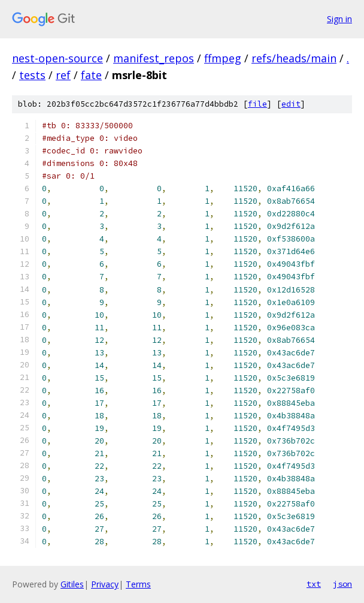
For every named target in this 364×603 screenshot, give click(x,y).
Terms (138, 584)
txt (314, 584)
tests (32, 75)
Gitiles (72, 584)
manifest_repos (154, 58)
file (257, 104)
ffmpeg (223, 58)
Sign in (339, 19)
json (342, 584)
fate (91, 75)
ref (63, 75)
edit (291, 104)
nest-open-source (57, 58)
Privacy (105, 584)
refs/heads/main (294, 58)
